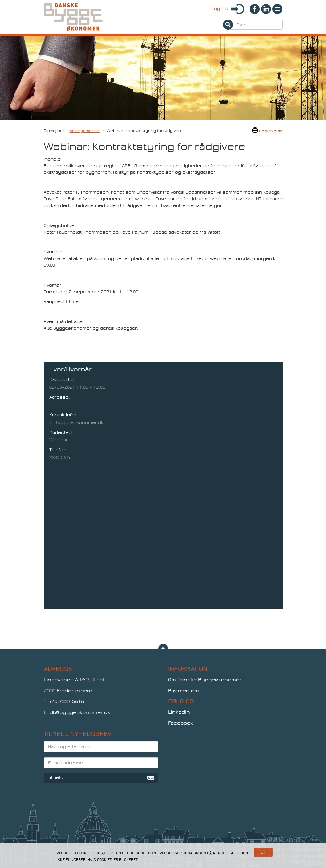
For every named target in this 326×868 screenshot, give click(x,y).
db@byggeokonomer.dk (80, 712)
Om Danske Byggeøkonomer (205, 680)
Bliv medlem (184, 691)
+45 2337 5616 (66, 701)
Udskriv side (267, 131)
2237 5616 (60, 458)
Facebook (181, 723)
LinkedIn (179, 712)
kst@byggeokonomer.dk (76, 422)
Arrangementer (85, 131)
